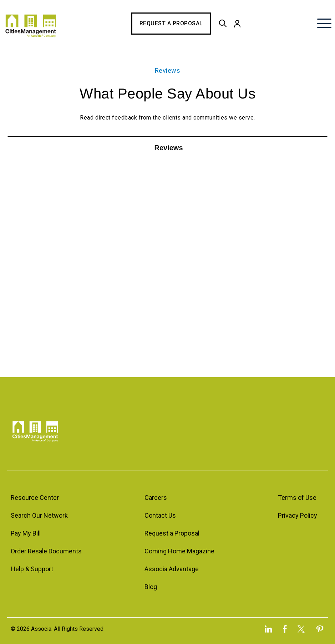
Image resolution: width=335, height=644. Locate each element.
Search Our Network (39, 515)
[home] (31, 23)
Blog (151, 587)
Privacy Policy (298, 515)
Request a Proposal (171, 23)
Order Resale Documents (46, 551)
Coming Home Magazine (179, 551)
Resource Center (35, 498)
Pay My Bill (26, 533)
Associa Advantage (172, 569)
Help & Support (32, 569)
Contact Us (160, 515)
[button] (237, 24)
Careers (156, 498)
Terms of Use (297, 498)
